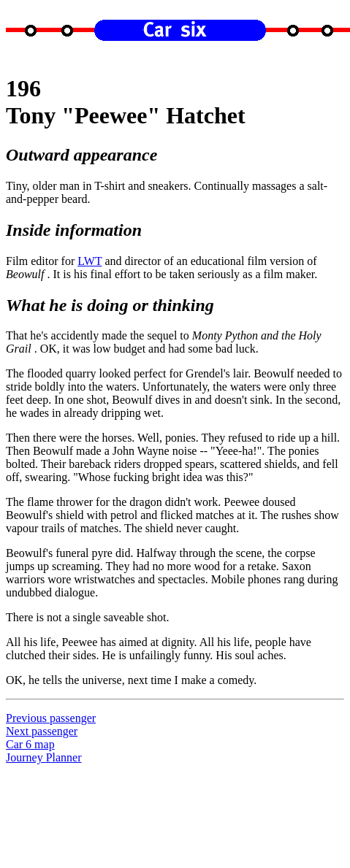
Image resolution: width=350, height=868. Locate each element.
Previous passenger (51, 718)
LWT (90, 261)
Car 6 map (30, 744)
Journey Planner (44, 757)
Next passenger (42, 731)
